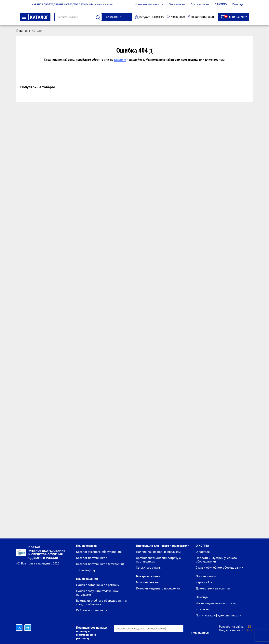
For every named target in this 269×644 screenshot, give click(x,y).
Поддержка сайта (231, 630)
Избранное (176, 17)
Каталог (35, 17)
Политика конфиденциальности (218, 615)
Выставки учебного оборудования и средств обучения (101, 602)
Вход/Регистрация (202, 17)
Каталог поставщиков (92, 558)
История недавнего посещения (158, 588)
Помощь (238, 4)
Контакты (203, 609)
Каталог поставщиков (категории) (100, 564)
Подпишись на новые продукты (158, 552)
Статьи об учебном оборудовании (219, 568)
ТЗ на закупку (234, 17)
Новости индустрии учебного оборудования (216, 560)
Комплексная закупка (149, 4)
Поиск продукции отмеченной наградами (97, 593)
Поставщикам (200, 4)
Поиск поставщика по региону (98, 585)
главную (120, 60)
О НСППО (221, 4)
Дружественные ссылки (213, 588)
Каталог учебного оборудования (99, 552)
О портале (203, 552)
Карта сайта (204, 582)
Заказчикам (177, 4)
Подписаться (200, 633)
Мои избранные (147, 582)
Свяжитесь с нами (149, 568)
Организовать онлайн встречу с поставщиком (158, 560)
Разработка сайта (231, 627)
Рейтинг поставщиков (92, 610)
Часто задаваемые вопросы (216, 603)
